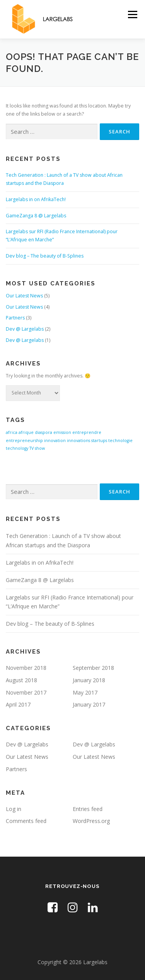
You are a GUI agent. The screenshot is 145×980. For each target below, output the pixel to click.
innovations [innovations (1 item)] (78, 440)
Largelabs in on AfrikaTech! (36, 199)
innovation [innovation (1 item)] (55, 440)
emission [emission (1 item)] (62, 432)
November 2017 (26, 692)
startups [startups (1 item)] (99, 440)
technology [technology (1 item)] (17, 448)
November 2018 (26, 668)
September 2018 (93, 668)
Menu (132, 15)
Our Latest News (24, 296)
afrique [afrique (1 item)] (26, 432)
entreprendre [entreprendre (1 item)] (87, 432)
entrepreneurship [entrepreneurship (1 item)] (24, 440)
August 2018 (21, 680)
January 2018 (89, 680)
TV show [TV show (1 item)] (37, 448)
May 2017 (85, 692)
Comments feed (26, 821)
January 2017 (89, 704)
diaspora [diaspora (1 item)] (43, 432)
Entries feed (88, 809)
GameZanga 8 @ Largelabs (36, 216)
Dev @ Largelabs (25, 329)
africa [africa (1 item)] (12, 432)
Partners (15, 318)
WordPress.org (91, 821)
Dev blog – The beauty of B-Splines (45, 256)
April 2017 (18, 704)
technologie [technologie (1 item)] (120, 440)
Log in (14, 809)
